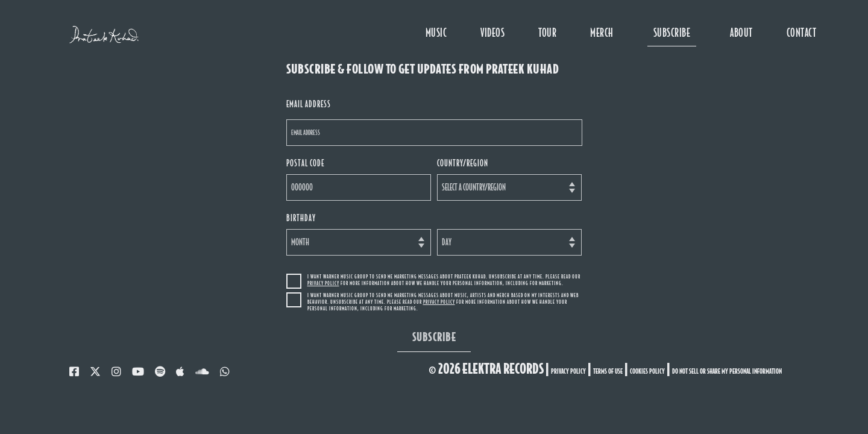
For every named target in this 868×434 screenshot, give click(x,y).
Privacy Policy (323, 283)
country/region (463, 163)
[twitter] (95, 372)
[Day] (510, 242)
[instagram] (116, 372)
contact (801, 33)
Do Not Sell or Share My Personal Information (727, 371)
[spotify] (160, 372)
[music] (180, 372)
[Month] (359, 242)
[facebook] (74, 372)
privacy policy (568, 371)
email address (309, 104)
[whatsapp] (225, 372)
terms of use (608, 371)
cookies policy (647, 371)
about (741, 33)
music (436, 33)
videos (492, 33)
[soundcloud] (202, 372)
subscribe (672, 33)
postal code (305, 163)
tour (547, 33)
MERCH (602, 33)
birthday (301, 218)
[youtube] (138, 372)
